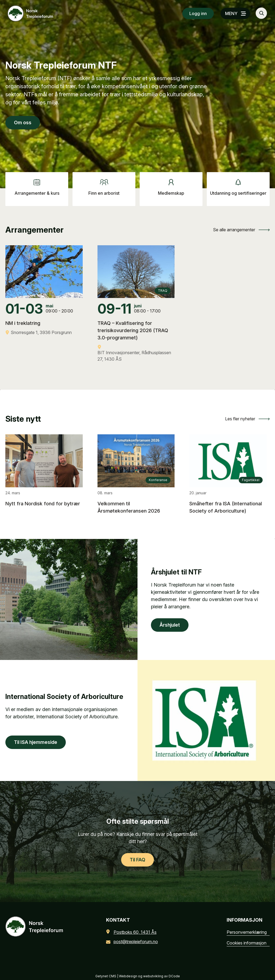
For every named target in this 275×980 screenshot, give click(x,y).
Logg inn (198, 13)
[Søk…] (261, 13)
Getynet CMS (106, 976)
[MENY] (235, 13)
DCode (174, 976)
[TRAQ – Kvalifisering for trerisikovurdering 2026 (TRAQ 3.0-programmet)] (136, 333)
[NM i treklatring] (44, 320)
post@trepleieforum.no (133, 942)
